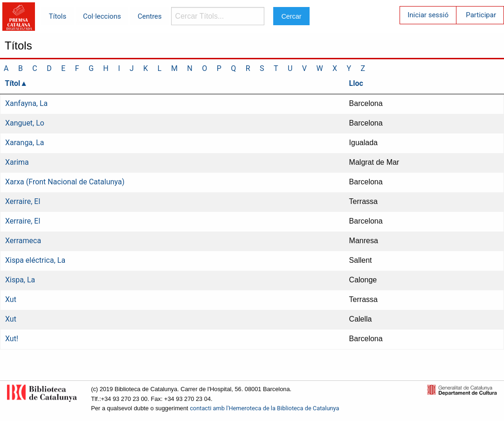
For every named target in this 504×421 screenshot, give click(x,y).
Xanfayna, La (26, 103)
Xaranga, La (25, 143)
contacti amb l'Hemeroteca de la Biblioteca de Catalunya (264, 408)
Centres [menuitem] (150, 16)
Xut (11, 299)
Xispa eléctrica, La (35, 260)
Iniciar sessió (428, 15)
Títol (13, 83)
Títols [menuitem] (58, 16)
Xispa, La (20, 280)
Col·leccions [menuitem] (102, 16)
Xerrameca (23, 241)
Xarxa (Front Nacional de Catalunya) (65, 182)
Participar (481, 15)
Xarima (17, 162)
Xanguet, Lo (25, 123)
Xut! (12, 339)
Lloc (356, 83)
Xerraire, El (23, 201)
